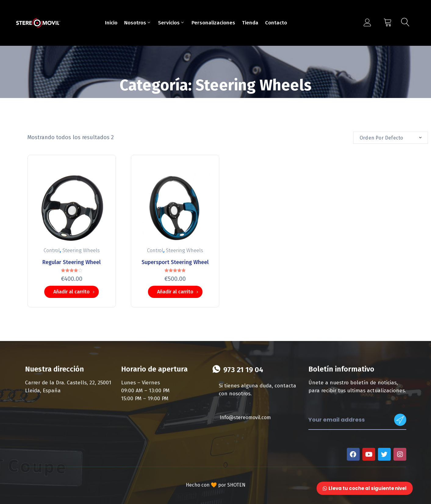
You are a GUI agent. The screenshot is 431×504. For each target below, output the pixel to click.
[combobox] (391, 138)
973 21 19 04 (243, 370)
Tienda (250, 23)
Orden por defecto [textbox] (381, 138)
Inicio (111, 23)
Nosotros (138, 23)
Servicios (171, 23)
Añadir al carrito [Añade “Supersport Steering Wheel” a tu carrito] (175, 292)
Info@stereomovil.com (245, 417)
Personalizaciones (213, 23)
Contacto (276, 23)
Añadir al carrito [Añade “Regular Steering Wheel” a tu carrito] (72, 292)
